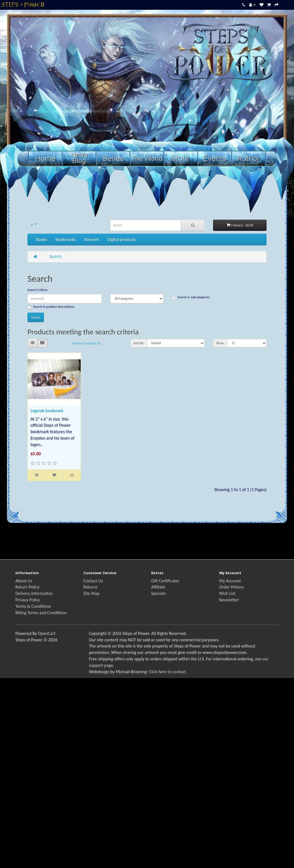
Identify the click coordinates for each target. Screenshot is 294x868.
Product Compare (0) (86, 343)
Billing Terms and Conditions (41, 613)
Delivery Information (34, 593)
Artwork (91, 239)
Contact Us (93, 581)
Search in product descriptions (51, 307)
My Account (230, 581)
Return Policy (27, 587)
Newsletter (229, 600)
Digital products (122, 239)
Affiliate (158, 587)
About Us (24, 581)
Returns (90, 587)
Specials (158, 593)
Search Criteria (37, 290)
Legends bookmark (47, 411)
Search (56, 256)
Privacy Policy (28, 600)
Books (42, 239)
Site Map (92, 593)
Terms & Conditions (33, 606)
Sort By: (139, 343)
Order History (232, 587)
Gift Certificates (165, 581)
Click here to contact (167, 672)
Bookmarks (66, 239)
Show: (220, 343)
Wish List (227, 593)
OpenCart (47, 633)
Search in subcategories (191, 297)
